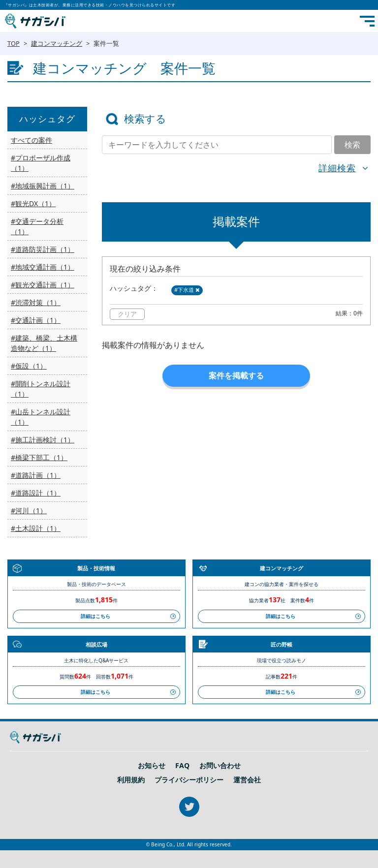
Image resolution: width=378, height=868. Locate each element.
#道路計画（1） (36, 475)
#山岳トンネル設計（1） (41, 417)
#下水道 (187, 290)
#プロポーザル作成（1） (41, 163)
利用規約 (131, 780)
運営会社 (247, 780)
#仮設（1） (29, 366)
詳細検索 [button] (337, 168)
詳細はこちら (95, 616)
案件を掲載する (236, 375)
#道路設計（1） (36, 493)
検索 (352, 145)
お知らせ (152, 766)
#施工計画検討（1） (43, 440)
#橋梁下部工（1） (39, 457)
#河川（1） (29, 511)
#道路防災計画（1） (43, 249)
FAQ (182, 766)
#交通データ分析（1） (37, 226)
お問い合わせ (220, 766)
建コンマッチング (57, 43)
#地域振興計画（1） (43, 186)
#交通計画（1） (36, 320)
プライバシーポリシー (189, 780)
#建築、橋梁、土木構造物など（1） (44, 343)
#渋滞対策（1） (36, 302)
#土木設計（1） (36, 528)
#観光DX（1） (33, 203)
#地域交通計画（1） (43, 267)
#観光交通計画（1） (43, 285)
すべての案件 (31, 140)
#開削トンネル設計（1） (41, 389)
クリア (127, 314)
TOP (14, 43)
